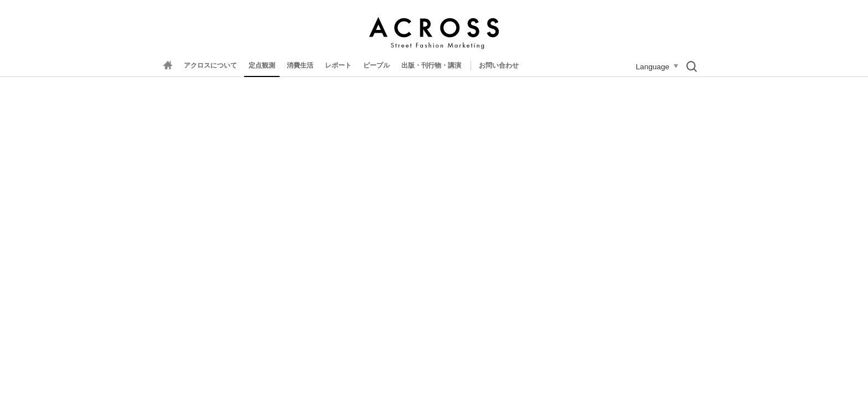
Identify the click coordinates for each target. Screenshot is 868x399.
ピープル (376, 65)
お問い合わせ (499, 65)
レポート (338, 65)
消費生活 (300, 65)
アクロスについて (210, 65)
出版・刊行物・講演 (431, 65)
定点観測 (262, 65)
